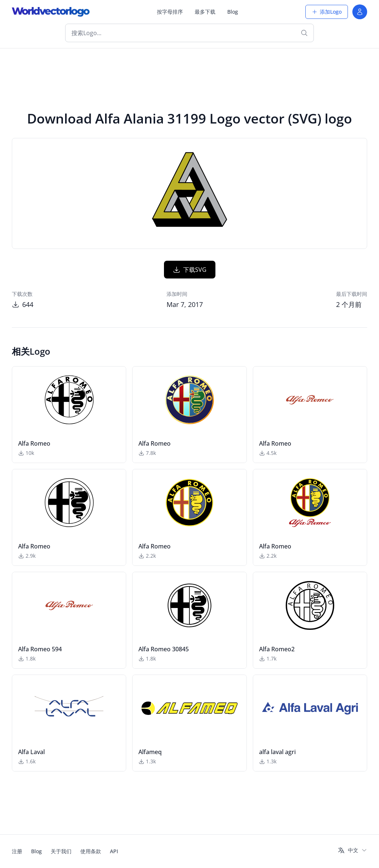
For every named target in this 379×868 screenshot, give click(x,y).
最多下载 (205, 12)
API (114, 851)
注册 (17, 851)
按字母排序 (170, 12)
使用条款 (91, 851)
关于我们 (61, 851)
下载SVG (190, 270)
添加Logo (327, 12)
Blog (233, 12)
